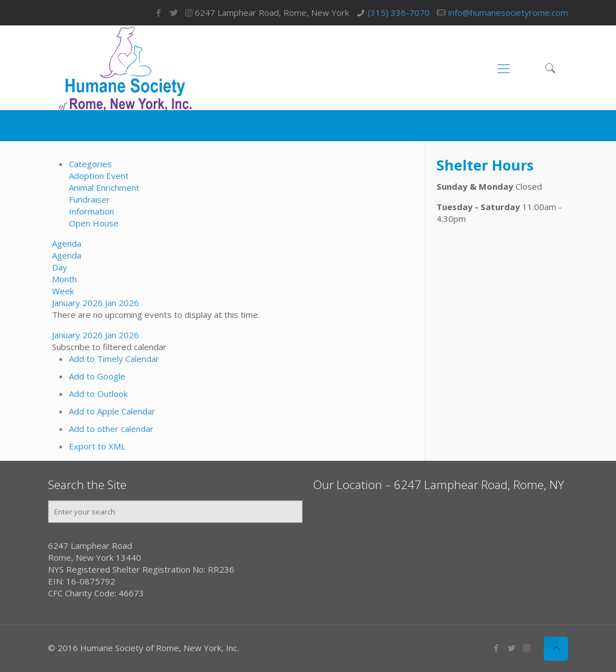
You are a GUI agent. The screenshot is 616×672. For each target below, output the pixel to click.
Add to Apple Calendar (112, 411)
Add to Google (97, 376)
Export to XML (97, 446)
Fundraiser (89, 199)
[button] (109, 347)
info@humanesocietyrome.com (508, 12)
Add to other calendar (111, 429)
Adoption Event (99, 176)
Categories (90, 164)
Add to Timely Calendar (114, 359)
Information (91, 211)
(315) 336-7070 (399, 12)
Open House (94, 223)
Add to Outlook (98, 394)
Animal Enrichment (104, 187)
